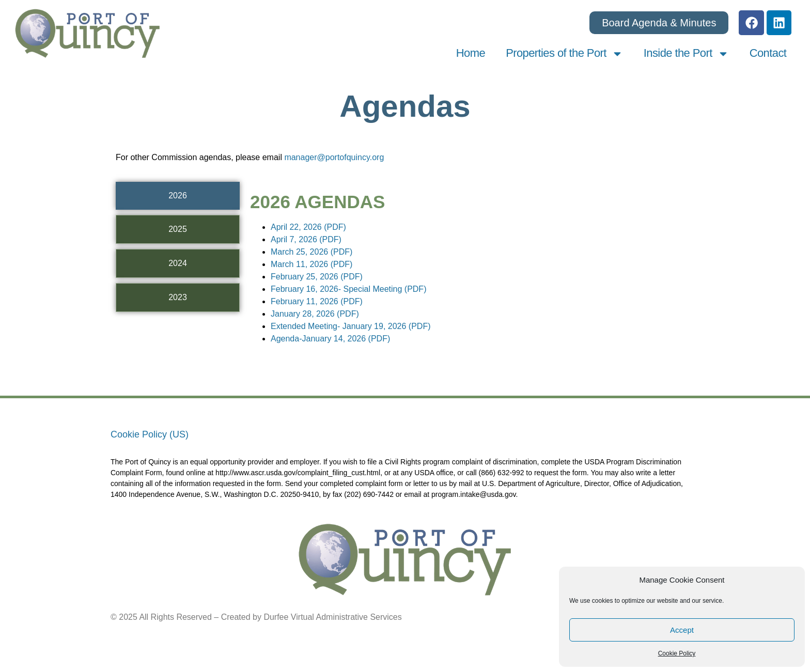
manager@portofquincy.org (334, 158)
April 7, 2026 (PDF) (306, 240)
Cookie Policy (677, 653)
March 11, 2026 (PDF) (311, 265)
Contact (768, 54)
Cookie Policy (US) (150, 435)
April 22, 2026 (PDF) (308, 228)
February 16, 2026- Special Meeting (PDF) (348, 290)
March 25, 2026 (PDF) (311, 252)
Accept (682, 630)
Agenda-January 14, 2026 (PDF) (330, 339)
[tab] (178, 196)
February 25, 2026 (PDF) (317, 277)
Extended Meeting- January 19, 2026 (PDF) (351, 327)
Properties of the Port (564, 54)
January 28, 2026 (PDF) (315, 314)
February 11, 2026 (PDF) (317, 302)
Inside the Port (686, 54)
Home (471, 54)
